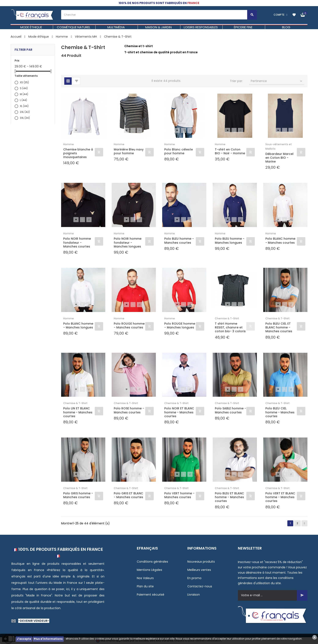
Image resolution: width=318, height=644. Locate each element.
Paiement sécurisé (151, 595)
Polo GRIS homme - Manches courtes (78, 495)
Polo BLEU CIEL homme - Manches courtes (280, 412)
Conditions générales (152, 562)
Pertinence (277, 81)
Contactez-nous (200, 586)
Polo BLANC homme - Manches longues (78, 325)
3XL (25, 118)
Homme (69, 144)
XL (24, 106)
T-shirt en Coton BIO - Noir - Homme (230, 151)
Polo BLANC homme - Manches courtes (280, 241)
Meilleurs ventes (199, 570)
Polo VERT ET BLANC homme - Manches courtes (280, 497)
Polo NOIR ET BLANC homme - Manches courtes (179, 412)
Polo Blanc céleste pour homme (179, 151)
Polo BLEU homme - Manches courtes (179, 241)
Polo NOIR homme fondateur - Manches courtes (77, 243)
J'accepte (24, 639)
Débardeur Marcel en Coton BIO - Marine (279, 158)
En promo (194, 578)
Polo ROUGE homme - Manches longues (180, 325)
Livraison (194, 595)
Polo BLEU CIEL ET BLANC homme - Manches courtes (279, 327)
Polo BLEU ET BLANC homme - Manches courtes (229, 497)
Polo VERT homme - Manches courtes (179, 495)
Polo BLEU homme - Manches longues (230, 241)
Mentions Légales (149, 570)
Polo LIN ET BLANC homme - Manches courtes (78, 412)
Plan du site (145, 586)
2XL (25, 112)
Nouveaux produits (201, 562)
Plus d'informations (48, 639)
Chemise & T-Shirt (227, 318)
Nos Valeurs (145, 578)
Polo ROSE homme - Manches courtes (129, 410)
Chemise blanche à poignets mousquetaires (78, 153)
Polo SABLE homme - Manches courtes (230, 410)
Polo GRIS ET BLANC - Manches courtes (128, 495)
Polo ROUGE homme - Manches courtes (129, 325)
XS (24, 82)
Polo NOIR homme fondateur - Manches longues (128, 243)
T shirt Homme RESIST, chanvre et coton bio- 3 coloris (230, 327)
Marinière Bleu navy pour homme (129, 151)
